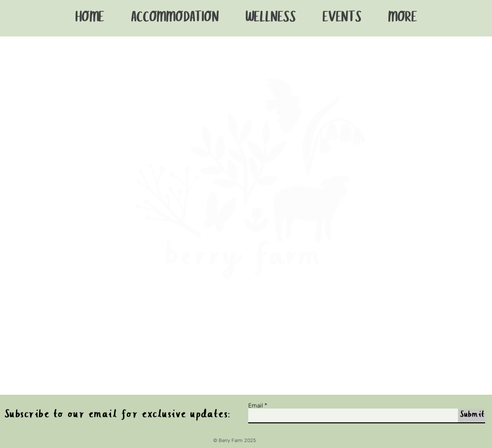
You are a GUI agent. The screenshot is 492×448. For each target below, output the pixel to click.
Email (256, 406)
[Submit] (472, 415)
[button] (402, 18)
